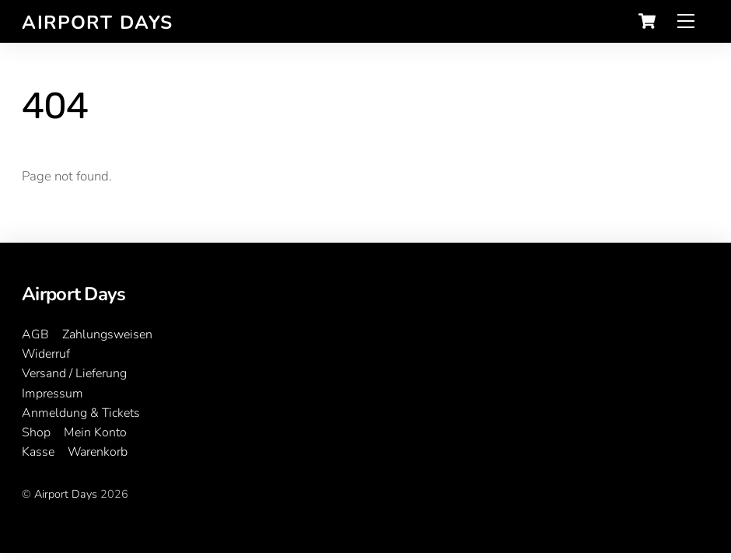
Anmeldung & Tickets (81, 413)
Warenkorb (98, 452)
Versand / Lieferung (74, 373)
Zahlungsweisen (107, 334)
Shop (36, 432)
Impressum (52, 394)
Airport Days (66, 494)
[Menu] (686, 21)
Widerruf (46, 354)
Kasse (38, 452)
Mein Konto (95, 432)
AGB (35, 334)
